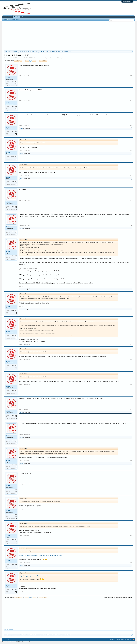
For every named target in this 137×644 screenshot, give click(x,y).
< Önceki (17, 61)
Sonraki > (44, 61)
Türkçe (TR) (6, 639)
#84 (131, 151)
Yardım (118, 639)
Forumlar (16, 17)
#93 (131, 409)
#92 (131, 384)
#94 (131, 434)
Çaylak (46, 58)
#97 (131, 509)
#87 (131, 225)
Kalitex (8, 78)
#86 (131, 200)
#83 (131, 126)
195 (16, 83)
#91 (131, 360)
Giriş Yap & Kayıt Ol (127, 1)
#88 (131, 286)
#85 (131, 175)
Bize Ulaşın (113, 639)
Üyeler (23, 17)
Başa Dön (129, 639)
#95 (131, 461)
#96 (131, 484)
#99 (131, 562)
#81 (131, 76)
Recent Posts (15, 19)
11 (40, 61)
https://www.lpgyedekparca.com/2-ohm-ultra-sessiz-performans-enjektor (40, 556)
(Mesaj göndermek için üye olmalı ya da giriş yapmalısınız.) (119, 597)
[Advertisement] (69, 35)
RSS (133, 639)
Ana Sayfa (8, 17)
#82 (131, 101)
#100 (131, 591)
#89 (131, 306)
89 (16, 158)
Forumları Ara (7, 19)
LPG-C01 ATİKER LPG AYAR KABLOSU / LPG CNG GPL (22, 58)
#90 (131, 344)
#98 (131, 536)
